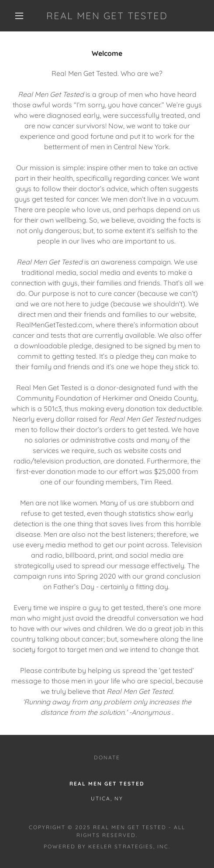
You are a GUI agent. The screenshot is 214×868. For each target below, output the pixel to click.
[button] (20, 16)
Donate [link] (107, 757)
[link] (107, 16)
